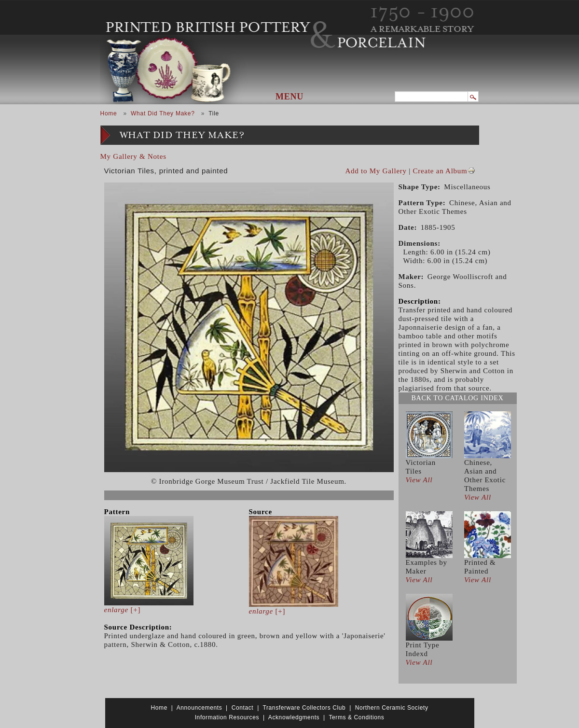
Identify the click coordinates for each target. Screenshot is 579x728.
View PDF (471, 170)
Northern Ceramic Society (392, 708)
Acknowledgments (294, 717)
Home (109, 113)
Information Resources (227, 717)
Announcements (200, 708)
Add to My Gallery (376, 171)
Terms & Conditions (356, 717)
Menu (289, 97)
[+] (123, 610)
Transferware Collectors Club (304, 708)
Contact (243, 708)
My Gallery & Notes (133, 156)
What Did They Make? (163, 113)
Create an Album (440, 171)
